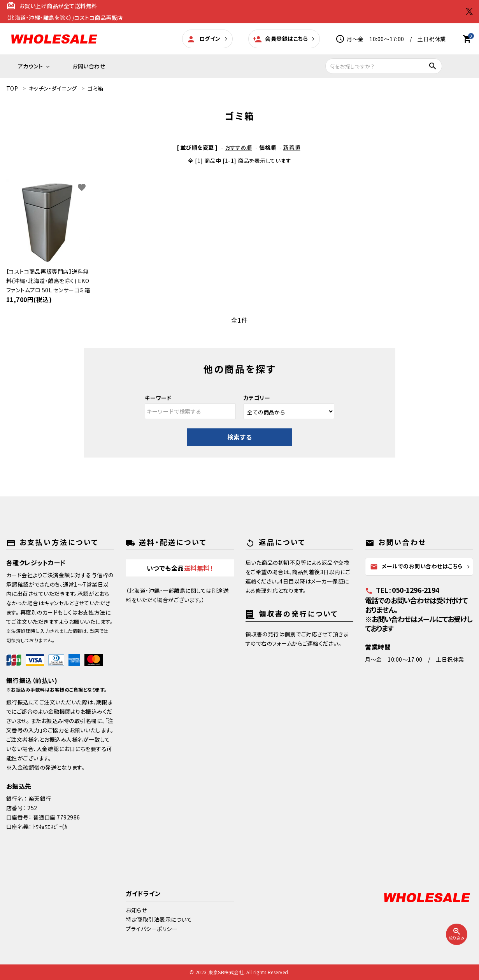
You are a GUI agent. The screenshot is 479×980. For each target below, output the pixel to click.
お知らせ (136, 910)
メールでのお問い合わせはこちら (416, 566)
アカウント (31, 66)
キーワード (158, 398)
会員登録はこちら (280, 39)
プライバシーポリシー (152, 929)
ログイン (204, 39)
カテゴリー (257, 398)
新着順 (292, 147)
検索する (240, 437)
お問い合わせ (89, 66)
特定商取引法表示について (159, 919)
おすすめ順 (239, 147)
